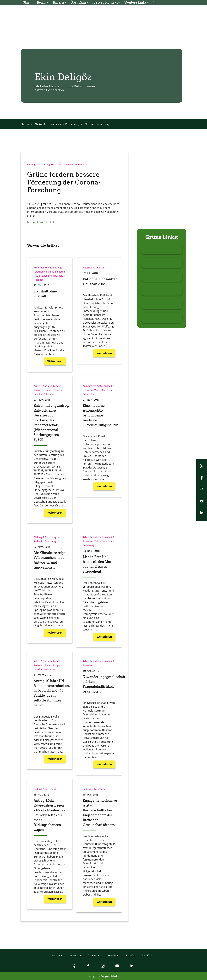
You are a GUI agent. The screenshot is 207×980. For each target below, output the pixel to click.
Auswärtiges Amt (92, 386)
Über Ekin (78, 3)
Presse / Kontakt (105, 3)
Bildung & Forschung (38, 164)
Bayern (58, 3)
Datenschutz (95, 955)
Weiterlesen (55, 361)
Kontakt (130, 955)
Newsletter (114, 955)
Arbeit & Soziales (43, 268)
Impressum (75, 955)
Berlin (42, 3)
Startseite (27, 124)
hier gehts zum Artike (40, 222)
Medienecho (82, 164)
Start (27, 3)
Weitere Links (135, 3)
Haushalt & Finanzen (62, 164)
